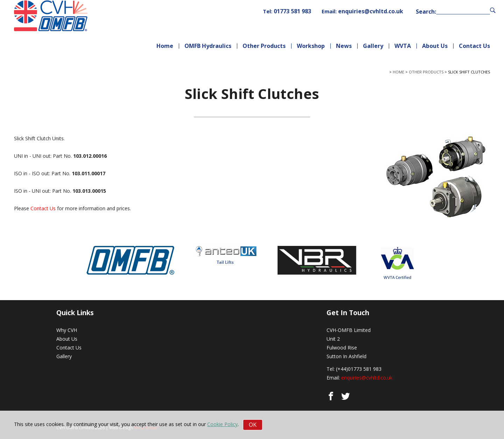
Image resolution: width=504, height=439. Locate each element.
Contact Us (474, 46)
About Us (435, 46)
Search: (426, 12)
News (344, 46)
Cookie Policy (222, 424)
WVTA (403, 46)
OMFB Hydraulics (208, 46)
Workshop (311, 46)
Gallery (373, 46)
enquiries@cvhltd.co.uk (371, 11)
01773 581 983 (292, 11)
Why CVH (67, 330)
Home (165, 46)
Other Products (264, 46)
